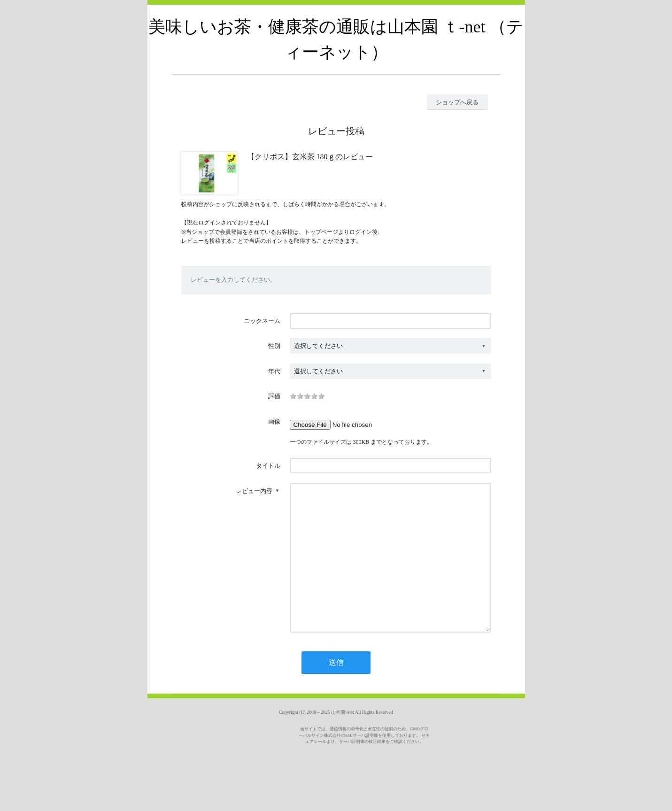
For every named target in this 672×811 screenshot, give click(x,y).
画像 (274, 421)
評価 (274, 396)
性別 (274, 346)
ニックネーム (262, 321)
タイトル (268, 466)
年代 (274, 371)
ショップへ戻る (457, 102)
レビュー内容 (254, 491)
